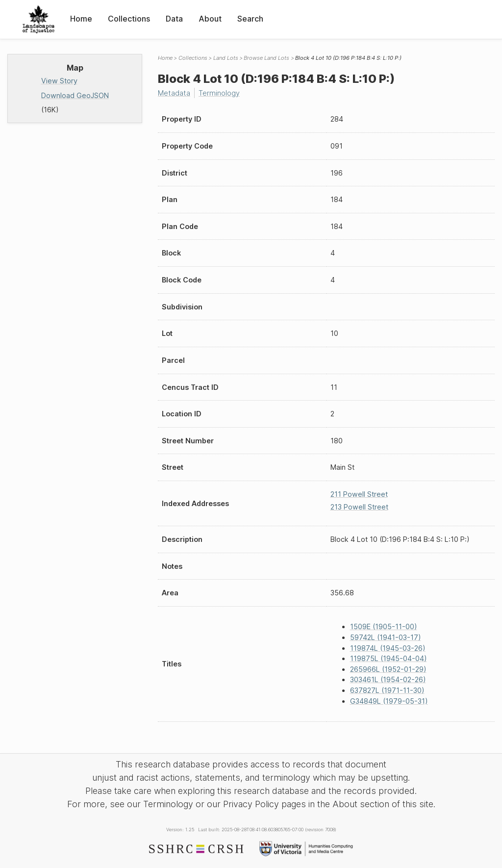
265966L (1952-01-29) (388, 669)
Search (250, 19)
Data (174, 19)
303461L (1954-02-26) (388, 679)
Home (81, 19)
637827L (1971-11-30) (387, 690)
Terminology (219, 93)
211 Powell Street (359, 494)
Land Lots (226, 58)
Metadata (174, 93)
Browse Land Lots (266, 58)
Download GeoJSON (75, 95)
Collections (129, 19)
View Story (59, 81)
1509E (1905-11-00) (384, 626)
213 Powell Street (359, 507)
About (210, 19)
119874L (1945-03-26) (388, 648)
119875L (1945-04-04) (389, 658)
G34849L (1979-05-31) (389, 701)
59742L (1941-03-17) (386, 637)
